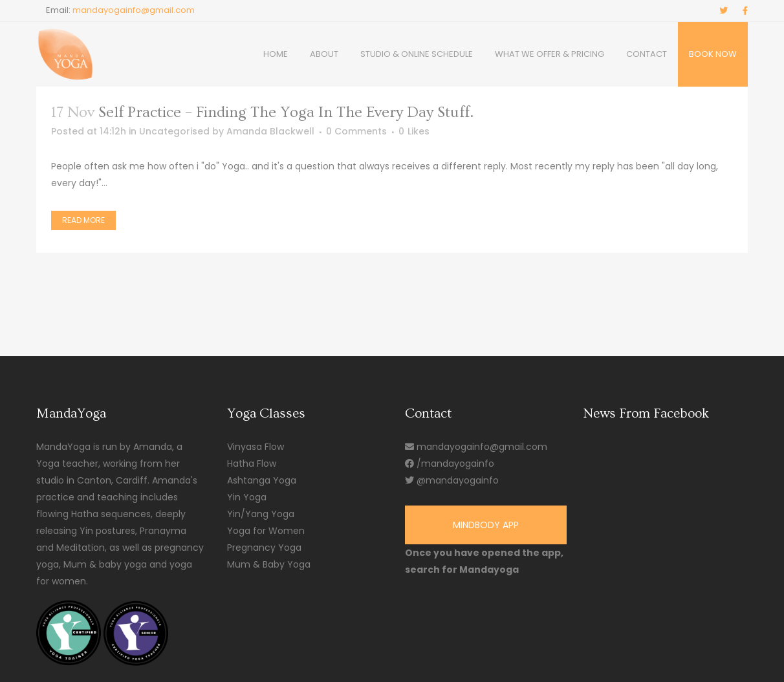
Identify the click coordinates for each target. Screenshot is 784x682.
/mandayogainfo (450, 464)
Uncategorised (174, 131)
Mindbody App (486, 525)
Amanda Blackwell (270, 131)
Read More (83, 220)
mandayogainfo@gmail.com (134, 10)
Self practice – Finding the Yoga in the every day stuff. (286, 112)
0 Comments (356, 131)
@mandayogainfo (452, 480)
